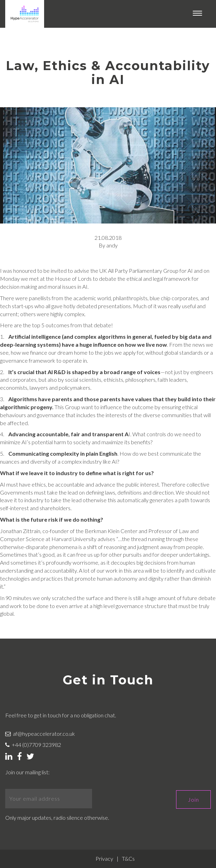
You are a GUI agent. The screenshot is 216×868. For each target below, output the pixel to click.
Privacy (104, 858)
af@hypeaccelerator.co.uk (40, 734)
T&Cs (128, 858)
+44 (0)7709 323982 (33, 745)
